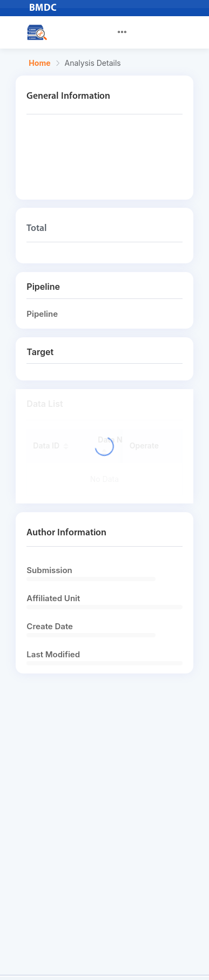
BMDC (43, 8)
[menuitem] (129, 32)
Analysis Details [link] (93, 63)
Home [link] (39, 63)
